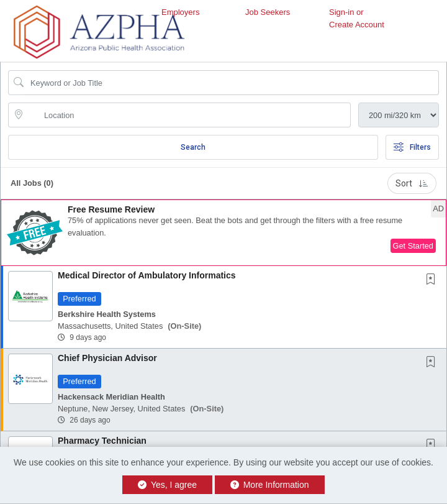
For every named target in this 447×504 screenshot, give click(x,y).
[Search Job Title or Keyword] (232, 83)
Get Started (413, 246)
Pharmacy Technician (102, 441)
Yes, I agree (167, 485)
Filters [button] (412, 147)
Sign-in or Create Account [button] (357, 18)
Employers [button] (180, 12)
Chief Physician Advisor (107, 358)
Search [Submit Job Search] (193, 147)
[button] (223, 233)
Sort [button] (412, 183)
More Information (270, 485)
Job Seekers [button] (268, 12)
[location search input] (188, 115)
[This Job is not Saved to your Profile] (433, 280)
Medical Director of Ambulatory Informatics (147, 275)
